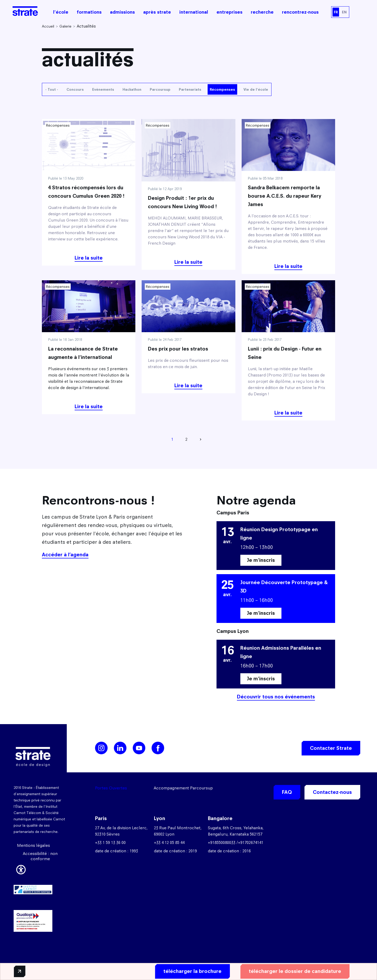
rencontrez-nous (300, 12)
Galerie (65, 26)
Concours (75, 89)
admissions (122, 12)
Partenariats (190, 89)
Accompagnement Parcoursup (183, 788)
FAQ (287, 792)
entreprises (229, 12)
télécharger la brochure (190, 971)
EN (344, 12)
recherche (262, 12)
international (194, 12)
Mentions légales (34, 845)
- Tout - (52, 89)
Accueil (48, 26)
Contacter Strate (331, 748)
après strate (157, 12)
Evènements (103, 89)
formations (89, 12)
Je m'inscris (261, 560)
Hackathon (132, 89)
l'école (61, 12)
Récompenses (222, 89)
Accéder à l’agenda (65, 555)
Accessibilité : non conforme (40, 856)
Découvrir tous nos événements (276, 697)
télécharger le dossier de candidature (293, 971)
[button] (21, 869)
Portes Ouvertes (111, 788)
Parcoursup (160, 89)
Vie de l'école (256, 89)
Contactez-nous (332, 792)
